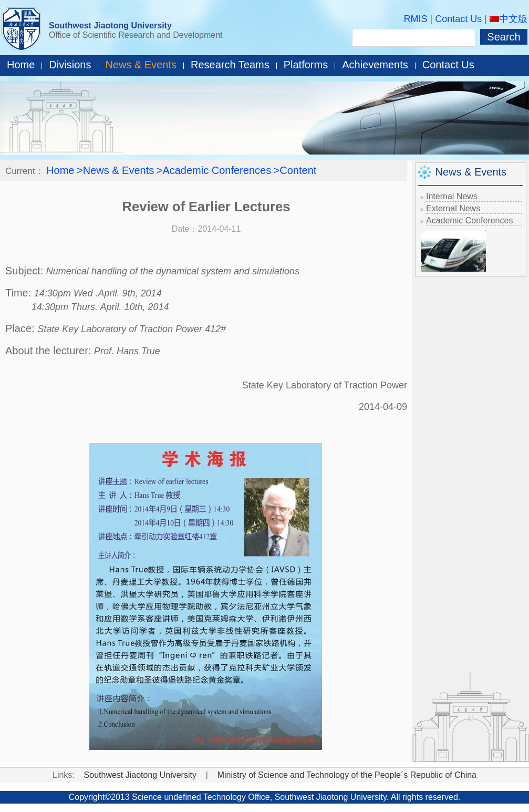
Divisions (70, 65)
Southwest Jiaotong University (110, 25)
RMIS (416, 19)
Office (259, 797)
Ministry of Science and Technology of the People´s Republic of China (347, 775)
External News (453, 208)
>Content (295, 170)
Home (21, 65)
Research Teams (230, 65)
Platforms (306, 65)
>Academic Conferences (214, 170)
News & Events (141, 65)
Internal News (452, 196)
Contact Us (458, 19)
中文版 (509, 19)
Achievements (375, 65)
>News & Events (115, 170)
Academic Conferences (469, 220)
